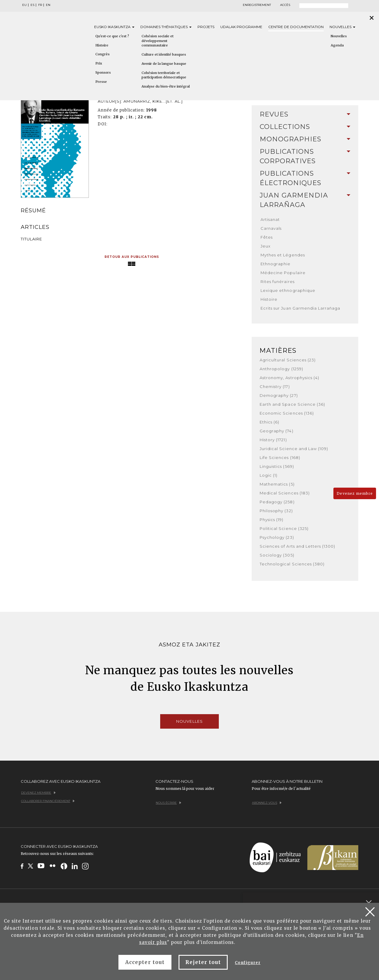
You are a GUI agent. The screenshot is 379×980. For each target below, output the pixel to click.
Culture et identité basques (164, 54)
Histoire (102, 45)
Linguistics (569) (277, 466)
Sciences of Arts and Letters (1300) (297, 546)
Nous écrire (168, 803)
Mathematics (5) (277, 484)
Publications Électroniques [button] (305, 178)
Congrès (102, 54)
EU (24, 5)
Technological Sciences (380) (292, 564)
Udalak (241, 27)
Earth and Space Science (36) (292, 404)
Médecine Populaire (283, 273)
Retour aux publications (132, 257)
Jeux (266, 246)
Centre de (296, 27)
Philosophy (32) (276, 511)
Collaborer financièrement (48, 801)
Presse (101, 82)
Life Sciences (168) (280, 457)
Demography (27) (279, 395)
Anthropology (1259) (281, 369)
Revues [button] (305, 114)
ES (32, 5)
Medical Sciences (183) (285, 493)
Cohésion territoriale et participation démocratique (164, 75)
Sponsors (103, 72)
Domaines (166, 27)
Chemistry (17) (275, 386)
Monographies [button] (305, 139)
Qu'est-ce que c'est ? (112, 36)
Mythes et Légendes (283, 255)
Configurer (248, 963)
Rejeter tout (203, 962)
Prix (99, 63)
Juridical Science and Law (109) (294, 449)
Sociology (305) (277, 555)
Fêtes (267, 237)
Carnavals (271, 228)
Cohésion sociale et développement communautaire (158, 41)
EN (48, 5)
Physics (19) (272, 520)
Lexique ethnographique (288, 290)
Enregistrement (257, 5)
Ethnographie (276, 264)
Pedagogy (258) (277, 502)
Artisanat (270, 219)
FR (40, 5)
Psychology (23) (277, 537)
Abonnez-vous (267, 803)
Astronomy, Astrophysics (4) (289, 378)
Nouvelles (342, 27)
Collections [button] (305, 127)
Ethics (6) (269, 422)
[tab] (305, 114)
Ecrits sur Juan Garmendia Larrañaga (300, 308)
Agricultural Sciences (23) (288, 360)
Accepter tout (145, 962)
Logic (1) (269, 475)
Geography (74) (277, 431)
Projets (206, 27)
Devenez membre (355, 493)
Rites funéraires (278, 282)
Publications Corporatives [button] (305, 156)
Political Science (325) (284, 528)
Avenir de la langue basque (164, 64)
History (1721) (273, 440)
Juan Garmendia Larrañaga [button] (305, 200)
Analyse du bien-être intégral (166, 86)
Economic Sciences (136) (287, 413)
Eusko (114, 27)
